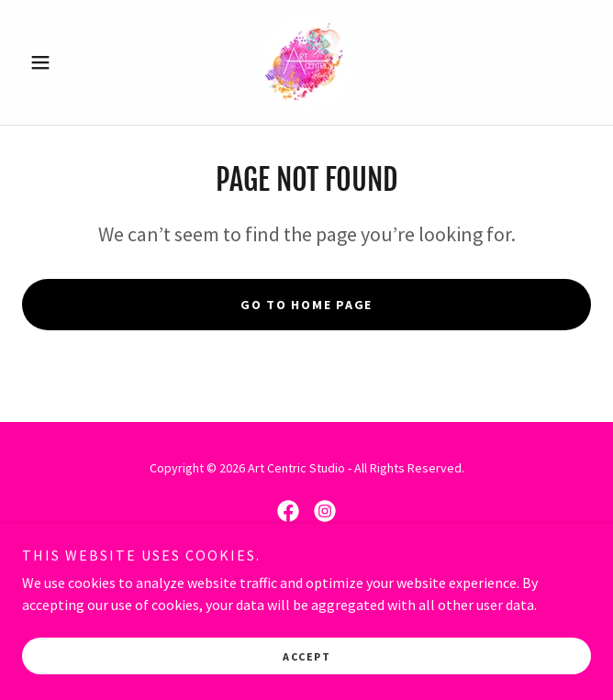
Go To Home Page (306, 305)
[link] (306, 62)
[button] (65, 62)
